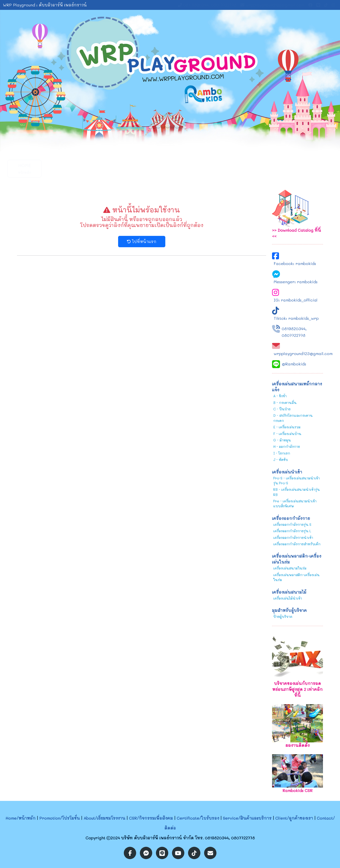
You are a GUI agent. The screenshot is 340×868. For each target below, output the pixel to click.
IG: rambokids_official (296, 300)
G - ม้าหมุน (282, 440)
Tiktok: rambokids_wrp (296, 318)
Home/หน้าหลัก (21, 818)
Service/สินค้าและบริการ (247, 818)
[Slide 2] (174, 144)
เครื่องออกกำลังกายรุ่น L (292, 531)
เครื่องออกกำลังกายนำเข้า (293, 538)
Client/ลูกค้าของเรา (294, 818)
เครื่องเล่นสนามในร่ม (290, 568)
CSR (247, 168)
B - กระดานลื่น (285, 403)
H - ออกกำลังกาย (287, 446)
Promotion (62, 168)
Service (173, 168)
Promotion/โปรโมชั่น (60, 818)
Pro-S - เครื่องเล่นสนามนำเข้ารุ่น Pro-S (297, 481)
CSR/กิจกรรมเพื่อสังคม (151, 818)
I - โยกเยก (282, 453)
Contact (284, 168)
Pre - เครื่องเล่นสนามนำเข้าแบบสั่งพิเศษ (295, 503)
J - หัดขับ (281, 460)
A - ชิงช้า (280, 396)
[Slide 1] (166, 144)
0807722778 (294, 335)
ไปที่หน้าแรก (142, 241)
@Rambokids (294, 364)
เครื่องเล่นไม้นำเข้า (288, 598)
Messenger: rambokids (296, 282)
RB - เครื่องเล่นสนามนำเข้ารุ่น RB (297, 492)
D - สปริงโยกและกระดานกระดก (293, 418)
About (99, 168)
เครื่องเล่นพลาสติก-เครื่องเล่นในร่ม (296, 577)
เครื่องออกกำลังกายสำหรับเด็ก (297, 544)
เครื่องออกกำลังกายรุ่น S (292, 524)
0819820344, (294, 329)
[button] (136, 169)
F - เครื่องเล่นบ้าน (287, 434)
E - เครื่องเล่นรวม (287, 427)
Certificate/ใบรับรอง (198, 818)
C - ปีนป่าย (282, 409)
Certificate (210, 168)
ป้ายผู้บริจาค (283, 616)
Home (24, 168)
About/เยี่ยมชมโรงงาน (104, 818)
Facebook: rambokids (295, 263)
